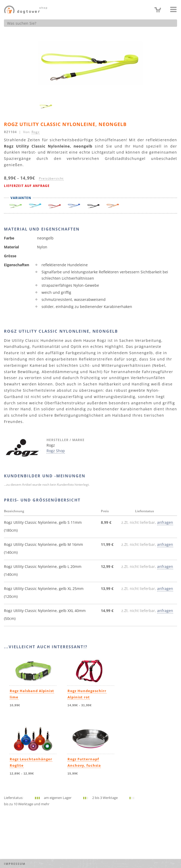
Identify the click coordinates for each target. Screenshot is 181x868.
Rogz (36, 132)
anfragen (165, 522)
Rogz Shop (56, 451)
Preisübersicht (51, 178)
